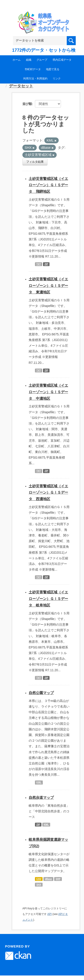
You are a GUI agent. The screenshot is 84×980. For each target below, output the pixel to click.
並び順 (27, 104)
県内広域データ (62, 60)
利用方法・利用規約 (35, 79)
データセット (21, 86)
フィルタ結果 (35, 162)
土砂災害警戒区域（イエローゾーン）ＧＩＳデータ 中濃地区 (48, 392)
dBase (48, 879)
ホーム (17, 60)
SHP (58, 879)
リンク (57, 79)
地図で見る (53, 69)
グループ (42, 60)
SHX (39, 885)
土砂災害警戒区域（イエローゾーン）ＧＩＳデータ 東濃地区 (48, 286)
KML (39, 783)
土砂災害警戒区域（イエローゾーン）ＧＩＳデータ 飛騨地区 (48, 185)
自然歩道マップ (41, 798)
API (49, 914)
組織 (29, 60)
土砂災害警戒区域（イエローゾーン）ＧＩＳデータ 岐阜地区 (48, 599)
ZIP (46, 264)
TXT (39, 264)
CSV (39, 879)
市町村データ (33, 69)
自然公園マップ (41, 693)
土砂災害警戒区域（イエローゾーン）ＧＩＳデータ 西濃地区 (48, 493)
